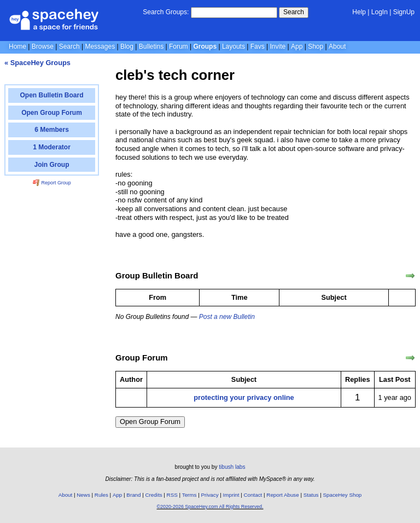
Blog (127, 47)
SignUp (404, 12)
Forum (179, 47)
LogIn (380, 12)
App (297, 47)
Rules (101, 495)
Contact (253, 495)
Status (311, 495)
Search (294, 12)
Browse (43, 47)
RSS (172, 495)
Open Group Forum (150, 422)
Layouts (234, 47)
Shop (316, 47)
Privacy (209, 495)
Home (17, 47)
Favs (258, 47)
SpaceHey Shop (343, 495)
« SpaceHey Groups (37, 63)
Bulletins (151, 47)
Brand (133, 495)
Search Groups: (166, 12)
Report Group (52, 183)
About (337, 47)
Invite (278, 47)
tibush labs (232, 467)
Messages (100, 47)
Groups (205, 47)
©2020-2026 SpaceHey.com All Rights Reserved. (210, 507)
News (83, 495)
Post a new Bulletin (227, 317)
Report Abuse (282, 495)
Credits (154, 495)
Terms (189, 495)
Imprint (231, 495)
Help (359, 12)
